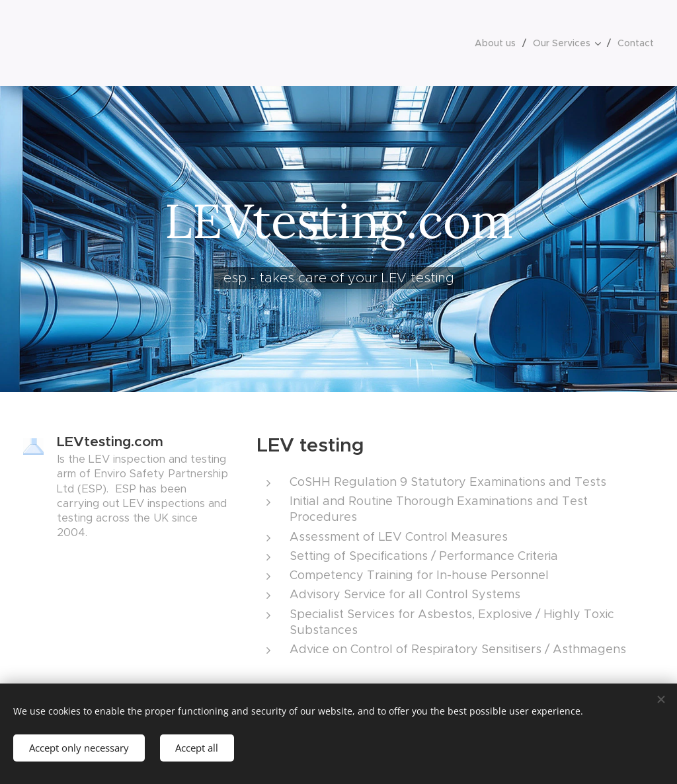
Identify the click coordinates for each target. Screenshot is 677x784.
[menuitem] (499, 43)
